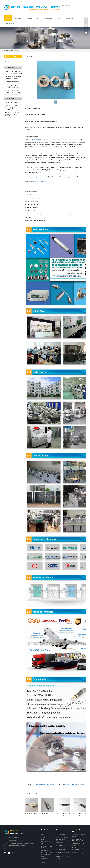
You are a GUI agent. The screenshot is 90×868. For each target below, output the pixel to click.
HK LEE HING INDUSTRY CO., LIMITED (37, 140)
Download (49, 18)
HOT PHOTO (61, 830)
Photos (16, 51)
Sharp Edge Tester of (32, 814)
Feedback (70, 18)
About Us (18, 18)
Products (29, 18)
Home (8, 18)
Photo (59, 18)
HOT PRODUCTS (47, 830)
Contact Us (10, 24)
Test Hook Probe (61, 850)
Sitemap (7, 849)
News (39, 18)
